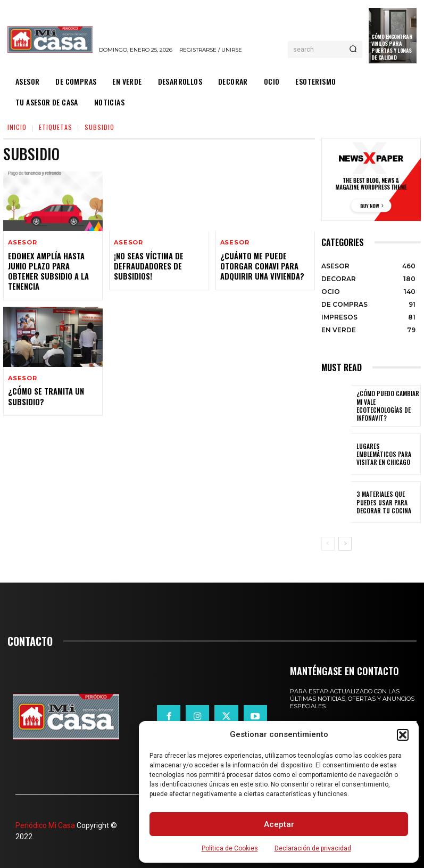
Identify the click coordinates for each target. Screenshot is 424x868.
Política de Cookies (230, 848)
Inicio (17, 127)
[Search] (353, 50)
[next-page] (345, 544)
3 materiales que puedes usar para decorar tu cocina (381, 502)
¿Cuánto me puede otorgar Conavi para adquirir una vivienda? (260, 265)
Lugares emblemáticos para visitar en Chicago (386, 454)
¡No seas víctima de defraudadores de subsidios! (148, 265)
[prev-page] (328, 544)
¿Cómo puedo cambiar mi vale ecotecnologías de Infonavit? (388, 406)
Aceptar (279, 824)
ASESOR (23, 243)
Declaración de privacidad (313, 848)
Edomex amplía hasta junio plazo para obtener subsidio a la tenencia (47, 270)
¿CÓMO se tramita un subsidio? (45, 394)
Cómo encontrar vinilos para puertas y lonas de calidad (392, 47)
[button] (403, 735)
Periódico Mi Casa (45, 825)
